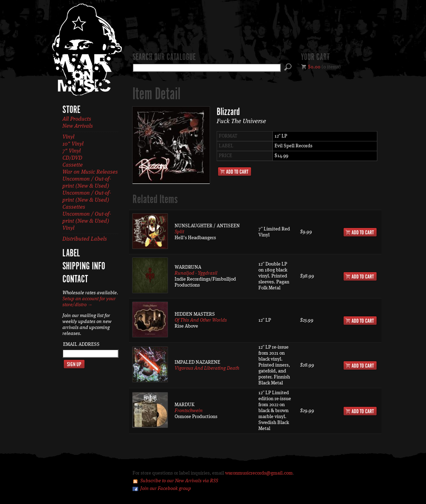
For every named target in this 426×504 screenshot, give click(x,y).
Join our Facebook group (166, 489)
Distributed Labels (85, 239)
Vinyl (68, 137)
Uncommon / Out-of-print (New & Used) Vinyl (87, 221)
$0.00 (314, 67)
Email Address (81, 344)
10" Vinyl (73, 144)
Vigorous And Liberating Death (207, 368)
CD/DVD (72, 158)
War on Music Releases (90, 172)
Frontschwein (189, 411)
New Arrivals (78, 126)
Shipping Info (84, 267)
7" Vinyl (72, 151)
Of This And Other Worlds (201, 320)
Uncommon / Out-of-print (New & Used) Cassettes (87, 200)
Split (179, 232)
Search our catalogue (164, 58)
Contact (75, 280)
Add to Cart (235, 172)
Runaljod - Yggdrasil (196, 273)
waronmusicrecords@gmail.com (259, 473)
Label (71, 254)
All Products (77, 119)
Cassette (73, 165)
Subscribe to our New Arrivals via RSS (179, 481)
